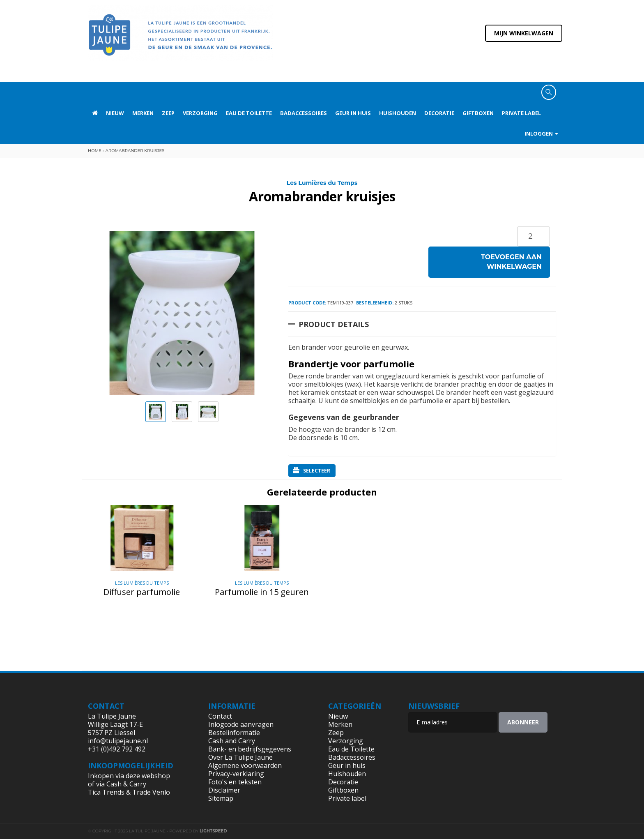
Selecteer (312, 470)
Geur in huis (353, 113)
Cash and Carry (232, 741)
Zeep (168, 113)
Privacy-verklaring (236, 774)
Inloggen (541, 134)
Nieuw (115, 113)
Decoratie (439, 113)
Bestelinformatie (234, 733)
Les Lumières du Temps (322, 183)
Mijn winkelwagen (524, 33)
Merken (143, 113)
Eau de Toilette (249, 113)
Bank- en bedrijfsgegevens (250, 749)
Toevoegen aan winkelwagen (511, 262)
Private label (521, 113)
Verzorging (200, 113)
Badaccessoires (304, 113)
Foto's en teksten (235, 782)
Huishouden (398, 113)
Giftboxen (478, 113)
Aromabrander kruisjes (135, 151)
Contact (220, 716)
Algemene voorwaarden (245, 765)
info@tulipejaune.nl (118, 741)
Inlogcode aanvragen (241, 724)
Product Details (334, 324)
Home (95, 151)
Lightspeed (213, 831)
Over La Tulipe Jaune (240, 757)
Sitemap (221, 798)
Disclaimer (224, 790)
